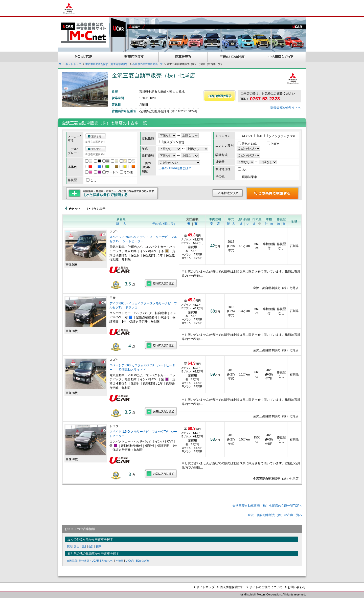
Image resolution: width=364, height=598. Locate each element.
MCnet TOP (83, 57)
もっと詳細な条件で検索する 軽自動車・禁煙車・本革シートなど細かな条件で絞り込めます (112, 193)
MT (259, 136)
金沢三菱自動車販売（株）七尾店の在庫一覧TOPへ (267, 506)
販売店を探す (134, 57)
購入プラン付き (172, 142)
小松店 (120, 561)
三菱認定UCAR (232, 57)
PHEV (273, 144)
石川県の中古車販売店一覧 (148, 64)
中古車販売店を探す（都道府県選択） (107, 64)
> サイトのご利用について (264, 587)
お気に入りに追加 (161, 283)
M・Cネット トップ (70, 64)
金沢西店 (72, 561)
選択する (96, 136)
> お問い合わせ (295, 587)
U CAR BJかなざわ (138, 561)
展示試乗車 (247, 177)
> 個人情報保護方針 (231, 587)
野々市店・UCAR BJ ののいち (96, 561)
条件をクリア (227, 193)
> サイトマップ (204, 587)
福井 (84, 547)
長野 (98, 547)
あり (243, 170)
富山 (77, 547)
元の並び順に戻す (164, 224)
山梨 (91, 547)
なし (91, 181)
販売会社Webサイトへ (286, 107)
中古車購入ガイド (282, 57)
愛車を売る (183, 57)
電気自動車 (248, 144)
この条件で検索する (272, 193)
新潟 (69, 547)
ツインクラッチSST (280, 136)
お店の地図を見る (220, 96)
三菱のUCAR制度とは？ (175, 168)
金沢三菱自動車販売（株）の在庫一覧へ (275, 515)
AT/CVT (246, 136)
